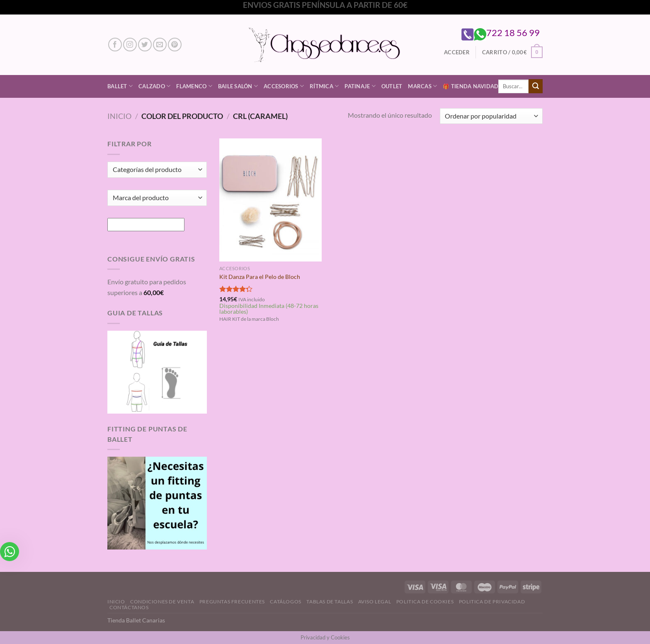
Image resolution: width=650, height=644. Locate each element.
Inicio (119, 116)
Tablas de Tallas (330, 602)
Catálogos (286, 602)
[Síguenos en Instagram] (130, 45)
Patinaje (360, 86)
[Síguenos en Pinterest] (175, 45)
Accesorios (284, 86)
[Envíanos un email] (160, 45)
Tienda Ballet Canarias (136, 620)
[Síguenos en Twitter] (145, 45)
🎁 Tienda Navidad (471, 86)
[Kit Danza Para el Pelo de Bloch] (270, 200)
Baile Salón (238, 86)
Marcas (422, 86)
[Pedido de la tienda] (491, 116)
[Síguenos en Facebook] (115, 45)
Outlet (392, 86)
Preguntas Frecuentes (232, 602)
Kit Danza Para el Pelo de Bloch (260, 277)
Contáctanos (129, 607)
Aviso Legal (375, 602)
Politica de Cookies (425, 602)
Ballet (120, 86)
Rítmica (324, 86)
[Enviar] (536, 86)
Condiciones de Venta (162, 602)
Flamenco (194, 86)
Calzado (154, 86)
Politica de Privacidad (492, 602)
